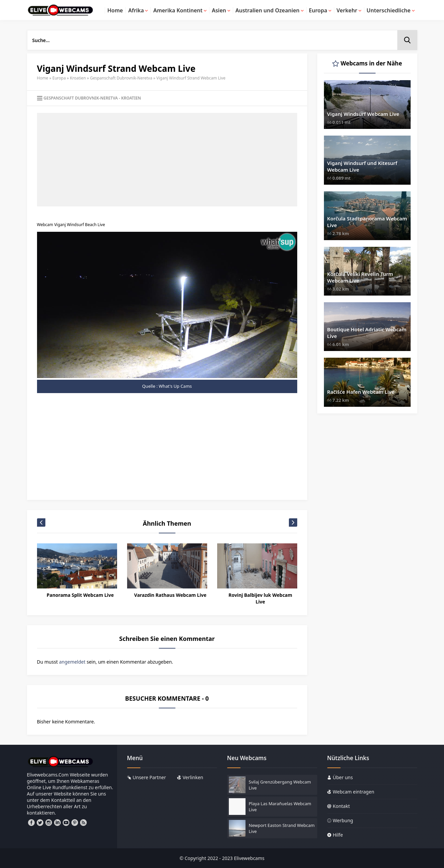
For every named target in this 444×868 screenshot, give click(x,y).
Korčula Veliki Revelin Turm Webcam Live (360, 277)
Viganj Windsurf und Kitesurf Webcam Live (362, 166)
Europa (59, 78)
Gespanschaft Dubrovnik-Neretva (121, 78)
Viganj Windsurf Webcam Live (363, 114)
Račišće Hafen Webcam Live (361, 392)
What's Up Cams (175, 386)
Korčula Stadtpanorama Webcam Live (367, 222)
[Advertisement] (167, 160)
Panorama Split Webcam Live (80, 595)
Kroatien (78, 78)
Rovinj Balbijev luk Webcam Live (260, 598)
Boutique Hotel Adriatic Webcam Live (367, 333)
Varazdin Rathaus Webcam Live (170, 595)
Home (43, 78)
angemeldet (72, 662)
